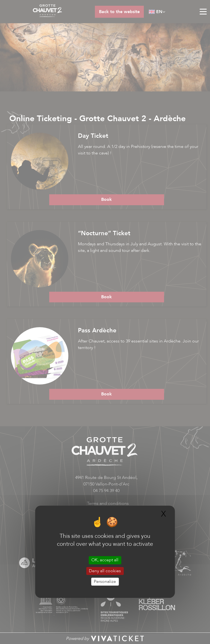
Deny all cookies (105, 571)
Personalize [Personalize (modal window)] (105, 582)
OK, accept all (105, 560)
